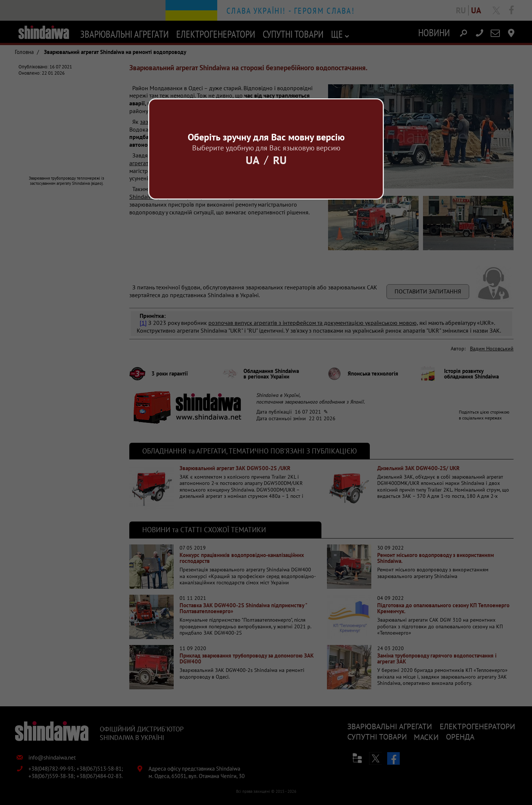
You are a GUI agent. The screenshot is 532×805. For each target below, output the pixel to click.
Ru (280, 160)
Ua (253, 160)
